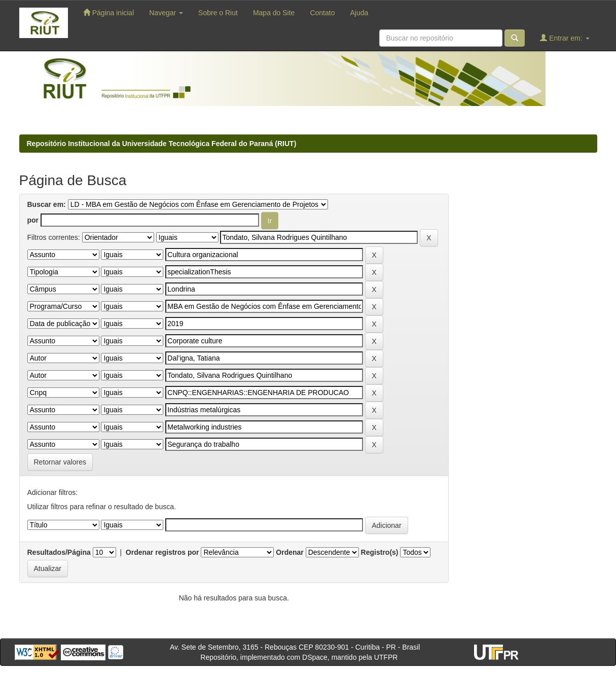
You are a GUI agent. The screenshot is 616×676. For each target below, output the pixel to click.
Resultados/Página (59, 552)
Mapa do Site (274, 13)
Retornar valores (60, 462)
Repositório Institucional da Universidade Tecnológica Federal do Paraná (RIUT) (162, 144)
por (33, 220)
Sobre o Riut (218, 13)
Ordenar (289, 552)
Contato (322, 13)
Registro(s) (380, 552)
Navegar (166, 13)
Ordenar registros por (162, 552)
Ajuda (359, 13)
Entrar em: (565, 38)
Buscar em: (47, 204)
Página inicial (108, 12)
